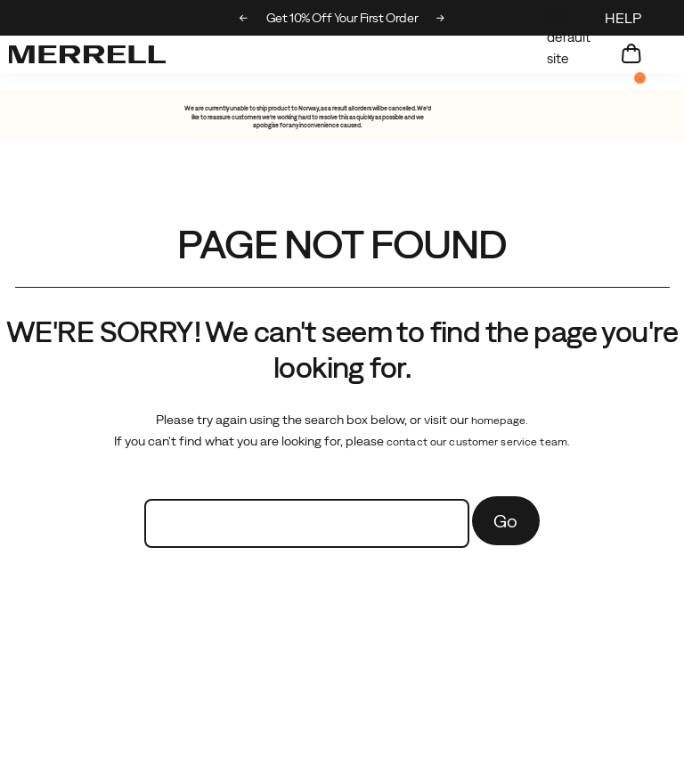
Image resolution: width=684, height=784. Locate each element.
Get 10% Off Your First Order (370, 18)
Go (506, 521)
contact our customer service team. (478, 442)
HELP (623, 18)
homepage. (500, 421)
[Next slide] (440, 18)
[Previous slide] (244, 18)
